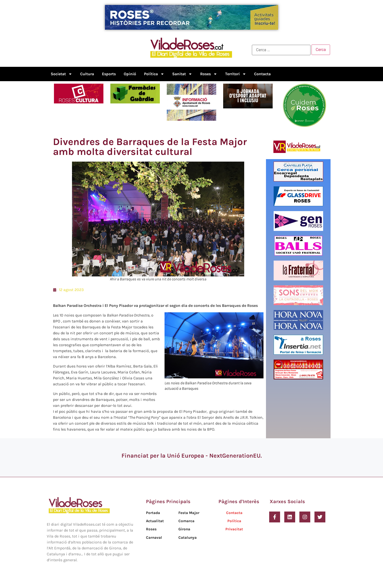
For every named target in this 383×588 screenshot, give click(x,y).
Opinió (130, 74)
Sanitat (182, 74)
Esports (109, 74)
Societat (61, 74)
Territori (236, 74)
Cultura (87, 74)
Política (154, 74)
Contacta (262, 74)
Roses (209, 74)
